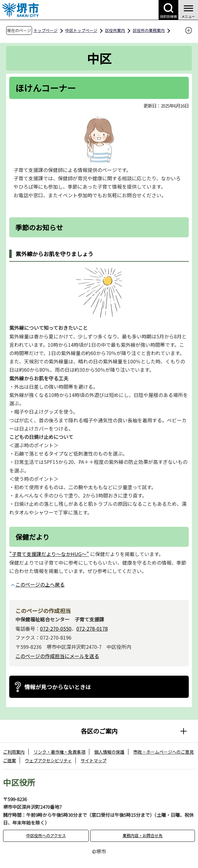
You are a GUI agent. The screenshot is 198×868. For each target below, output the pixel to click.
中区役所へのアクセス (46, 835)
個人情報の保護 (109, 752)
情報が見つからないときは (58, 687)
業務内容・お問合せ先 (143, 835)
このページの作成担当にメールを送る (57, 656)
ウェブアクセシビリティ (48, 760)
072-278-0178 (92, 628)
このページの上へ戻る (40, 584)
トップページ (46, 30)
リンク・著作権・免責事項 (59, 752)
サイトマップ (94, 760)
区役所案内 (115, 30)
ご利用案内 (14, 752)
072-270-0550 (56, 628)
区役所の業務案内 (149, 30)
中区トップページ (81, 30)
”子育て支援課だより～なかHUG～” (49, 554)
